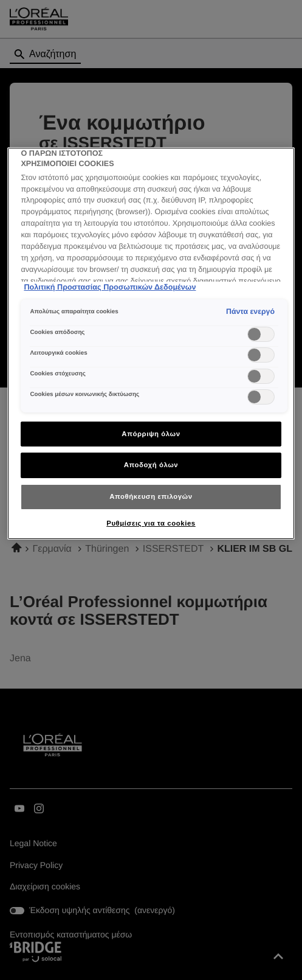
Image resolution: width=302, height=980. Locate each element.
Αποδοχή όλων (151, 465)
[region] (151, 344)
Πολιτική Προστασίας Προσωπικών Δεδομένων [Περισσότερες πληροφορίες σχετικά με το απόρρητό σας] (110, 287)
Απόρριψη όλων (151, 434)
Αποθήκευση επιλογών (151, 496)
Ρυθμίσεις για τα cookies (151, 523)
